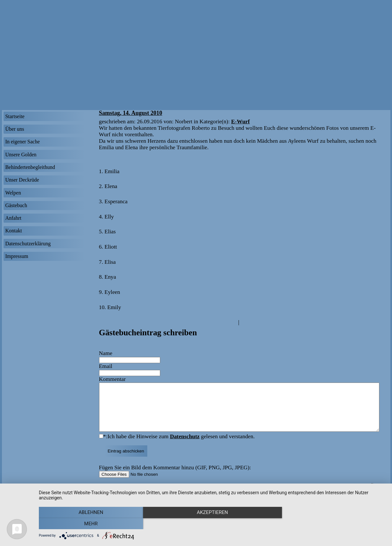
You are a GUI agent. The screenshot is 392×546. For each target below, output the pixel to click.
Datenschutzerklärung (28, 244)
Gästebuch (16, 205)
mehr (334, 524)
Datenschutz (185, 446)
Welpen (13, 193)
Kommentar (112, 379)
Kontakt (14, 231)
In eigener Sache (22, 142)
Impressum (17, 256)
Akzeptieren (212, 524)
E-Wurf (240, 122)
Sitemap (375, 493)
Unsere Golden (21, 155)
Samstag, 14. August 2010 (131, 113)
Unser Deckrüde (22, 180)
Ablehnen (91, 524)
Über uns (15, 129)
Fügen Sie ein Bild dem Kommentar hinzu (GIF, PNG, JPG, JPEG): (175, 477)
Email (106, 366)
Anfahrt (13, 218)
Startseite (15, 116)
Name (106, 353)
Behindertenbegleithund (30, 167)
